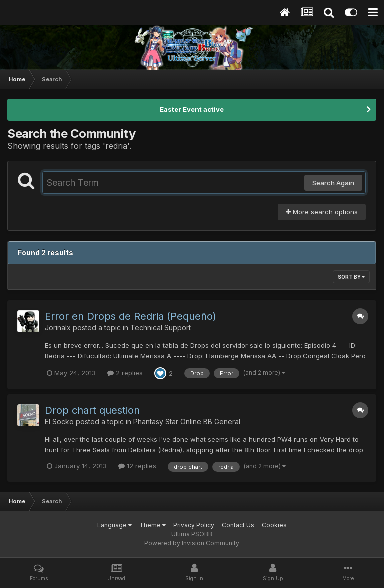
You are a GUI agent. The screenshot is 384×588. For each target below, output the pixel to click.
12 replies (137, 466)
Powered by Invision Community (192, 543)
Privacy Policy (194, 525)
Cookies (274, 525)
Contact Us (238, 525)
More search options (322, 212)
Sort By (351, 277)
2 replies (125, 373)
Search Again (333, 183)
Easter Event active (192, 109)
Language (115, 525)
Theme (153, 525)
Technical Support (161, 328)
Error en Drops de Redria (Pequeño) (131, 316)
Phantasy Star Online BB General (187, 422)
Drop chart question (92, 410)
